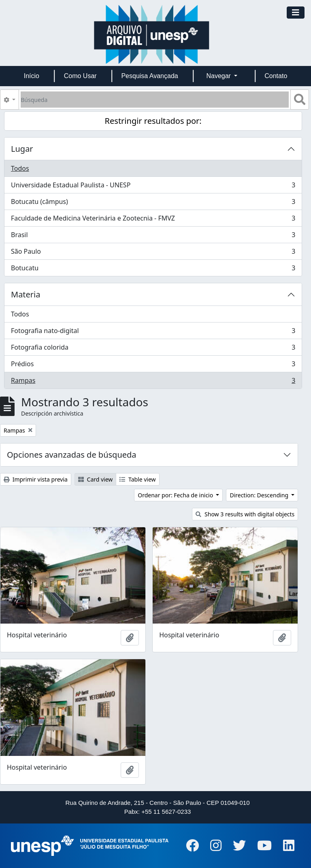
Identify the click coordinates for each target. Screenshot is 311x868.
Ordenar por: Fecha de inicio (176, 495)
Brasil (153, 237)
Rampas (153, 382)
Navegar (219, 76)
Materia (26, 294)
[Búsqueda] (155, 100)
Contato (276, 76)
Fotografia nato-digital (153, 332)
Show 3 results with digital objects (245, 514)
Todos (20, 168)
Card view (95, 479)
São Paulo (153, 253)
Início (32, 76)
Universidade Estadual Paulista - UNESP (153, 187)
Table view (137, 479)
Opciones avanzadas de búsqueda (72, 455)
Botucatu (153, 270)
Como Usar (80, 76)
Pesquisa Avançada (149, 76)
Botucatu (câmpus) (153, 203)
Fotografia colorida (153, 349)
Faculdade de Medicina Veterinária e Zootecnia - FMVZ (153, 220)
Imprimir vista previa (36, 479)
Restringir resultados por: (153, 121)
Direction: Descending (260, 495)
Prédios (153, 366)
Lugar (22, 149)
